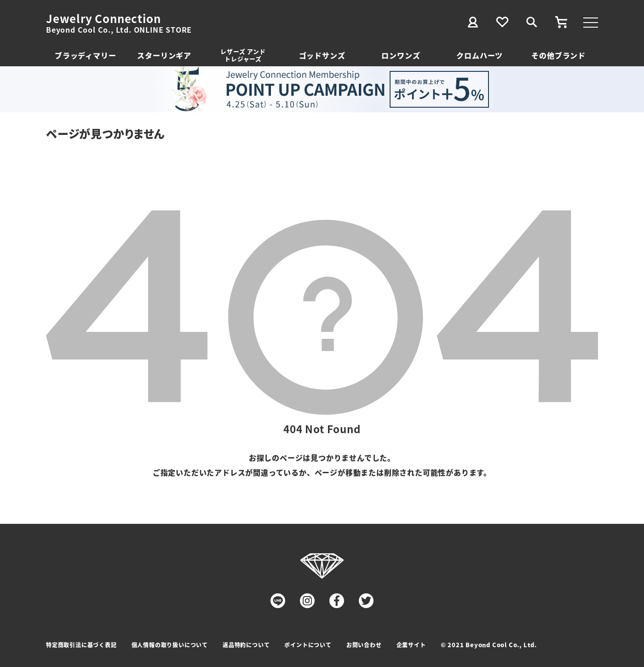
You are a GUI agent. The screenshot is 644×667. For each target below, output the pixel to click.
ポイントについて (308, 645)
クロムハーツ (480, 55)
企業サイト (411, 645)
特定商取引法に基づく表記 (81, 645)
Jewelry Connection (103, 18)
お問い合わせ (364, 645)
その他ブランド (558, 55)
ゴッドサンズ (322, 55)
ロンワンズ (401, 55)
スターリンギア (164, 55)
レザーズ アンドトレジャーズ (243, 55)
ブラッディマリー (85, 55)
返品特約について (246, 645)
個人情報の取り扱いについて (170, 645)
